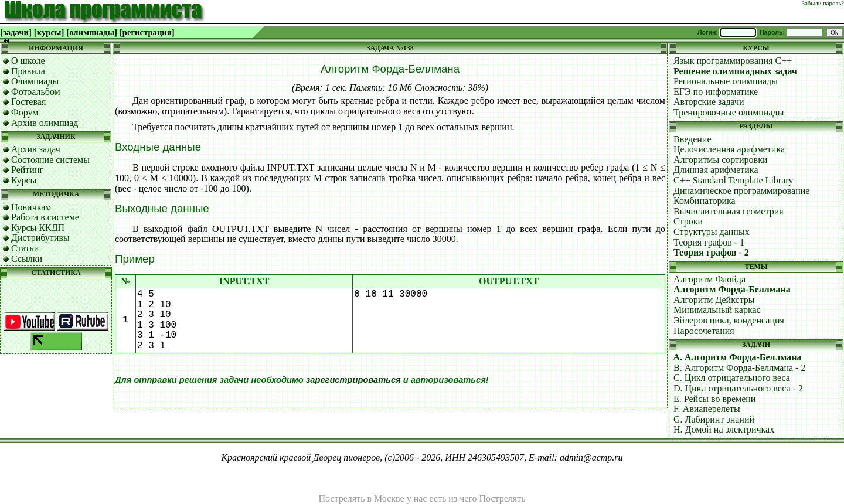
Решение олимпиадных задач (735, 71)
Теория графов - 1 (709, 242)
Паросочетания (704, 331)
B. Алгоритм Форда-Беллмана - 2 (739, 368)
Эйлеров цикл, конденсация (729, 320)
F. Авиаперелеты (707, 409)
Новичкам (31, 207)
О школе (28, 61)
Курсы (24, 180)
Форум (25, 112)
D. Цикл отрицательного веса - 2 (738, 388)
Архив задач (36, 149)
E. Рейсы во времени (714, 399)
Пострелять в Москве (361, 498)
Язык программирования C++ (733, 61)
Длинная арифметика (716, 170)
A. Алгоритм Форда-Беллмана (737, 357)
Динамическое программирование (741, 191)
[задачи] (16, 32)
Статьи (25, 248)
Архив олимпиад (45, 123)
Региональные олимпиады (726, 81)
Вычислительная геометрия (729, 211)
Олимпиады (35, 81)
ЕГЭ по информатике (716, 92)
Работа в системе (45, 217)
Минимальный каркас (717, 310)
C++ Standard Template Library (734, 180)
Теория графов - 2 (711, 252)
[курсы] (49, 32)
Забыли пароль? (823, 3)
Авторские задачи (709, 102)
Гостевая (28, 102)
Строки (688, 221)
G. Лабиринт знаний (714, 419)
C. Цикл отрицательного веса (732, 378)
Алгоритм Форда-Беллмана (732, 289)
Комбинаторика (705, 201)
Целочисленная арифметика (729, 149)
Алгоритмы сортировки (720, 160)
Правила (28, 71)
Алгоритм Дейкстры (714, 300)
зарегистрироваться (353, 380)
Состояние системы (50, 160)
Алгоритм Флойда (709, 279)
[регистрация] (147, 32)
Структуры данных (712, 232)
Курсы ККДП (38, 228)
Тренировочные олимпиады (729, 112)
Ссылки (27, 259)
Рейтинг (27, 170)
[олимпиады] (92, 32)
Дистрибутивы (40, 238)
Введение (692, 139)
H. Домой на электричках (724, 429)
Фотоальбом (36, 92)
